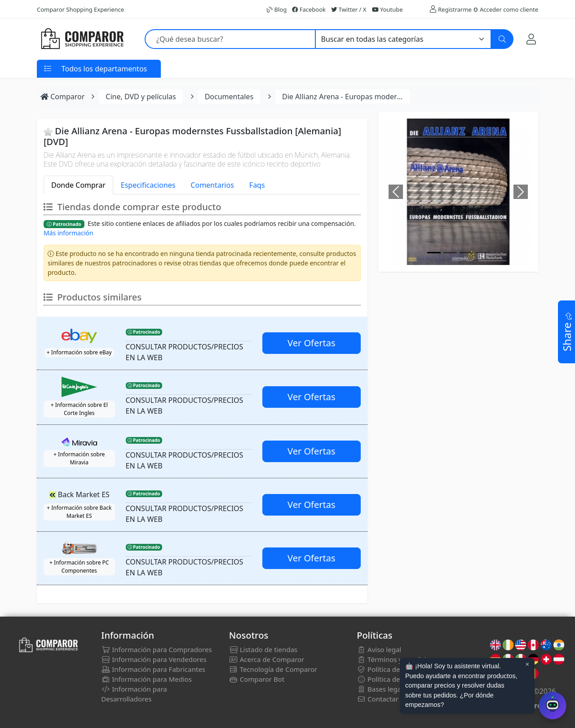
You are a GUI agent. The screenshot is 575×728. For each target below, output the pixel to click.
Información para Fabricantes (153, 669)
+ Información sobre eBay (79, 352)
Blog (277, 9)
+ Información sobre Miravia (79, 458)
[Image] (434, 253)
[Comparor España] (82, 39)
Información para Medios (146, 679)
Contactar (378, 699)
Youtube (387, 9)
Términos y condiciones (399, 659)
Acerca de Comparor (267, 659)
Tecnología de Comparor (273, 669)
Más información (69, 233)
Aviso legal (379, 649)
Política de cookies (391, 679)
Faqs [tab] (257, 185)
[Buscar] (502, 39)
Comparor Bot (257, 679)
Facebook (309, 9)
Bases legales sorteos (396, 689)
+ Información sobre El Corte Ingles (79, 409)
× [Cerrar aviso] (527, 664)
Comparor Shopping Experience (80, 9)
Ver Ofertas (311, 343)
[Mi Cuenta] (531, 39)
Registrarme (455, 9)
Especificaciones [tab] (148, 185)
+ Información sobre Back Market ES (79, 512)
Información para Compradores (156, 649)
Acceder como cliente (509, 9)
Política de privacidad (396, 669)
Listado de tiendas (263, 649)
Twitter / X (349, 9)
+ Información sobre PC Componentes (79, 567)
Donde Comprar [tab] (78, 185)
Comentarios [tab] (212, 185)
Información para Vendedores (154, 659)
